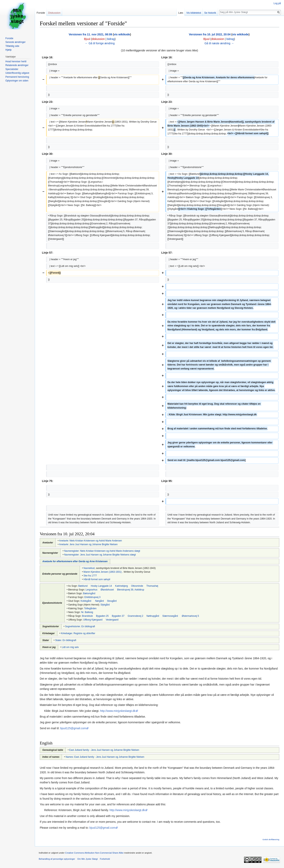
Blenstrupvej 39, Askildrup (131, 590)
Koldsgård (86, 601)
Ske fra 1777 (90, 576)
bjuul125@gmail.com (73, 728)
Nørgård (99, 601)
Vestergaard (112, 620)
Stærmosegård (170, 616)
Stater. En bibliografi (66, 640)
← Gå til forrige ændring (100, 43)
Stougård (112, 601)
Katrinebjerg (121, 586)
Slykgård (105, 605)
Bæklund (83, 586)
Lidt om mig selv (70, 647)
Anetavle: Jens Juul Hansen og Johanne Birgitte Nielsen (88, 544)
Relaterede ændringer (17, 65)
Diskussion (54, 13)
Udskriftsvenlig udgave (17, 73)
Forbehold (105, 859)
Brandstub (87, 616)
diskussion (98, 39)
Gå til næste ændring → (219, 43)
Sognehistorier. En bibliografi (80, 626)
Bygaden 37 (118, 616)
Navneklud (89, 568)
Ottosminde (137, 586)
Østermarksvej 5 (190, 616)
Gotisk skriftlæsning (271, 839)
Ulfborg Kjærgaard (93, 620)
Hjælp (8, 50)
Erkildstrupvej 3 (92, 597)
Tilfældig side (12, 46)
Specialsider (12, 69)
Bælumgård (89, 593)
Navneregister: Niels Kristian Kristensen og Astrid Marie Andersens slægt (102, 551)
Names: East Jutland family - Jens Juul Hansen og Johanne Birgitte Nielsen (105, 757)
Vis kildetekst (194, 13)
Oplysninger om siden (17, 81)
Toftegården (90, 608)
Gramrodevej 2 (136, 616)
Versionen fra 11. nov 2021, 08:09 (90, 34)
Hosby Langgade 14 (101, 586)
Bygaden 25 (102, 616)
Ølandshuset (107, 590)
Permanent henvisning (17, 77)
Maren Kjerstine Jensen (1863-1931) (103, 572)
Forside (41, 13)
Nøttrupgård (153, 616)
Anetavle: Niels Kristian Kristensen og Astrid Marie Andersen (91, 541)
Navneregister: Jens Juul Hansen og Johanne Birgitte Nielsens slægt (100, 555)
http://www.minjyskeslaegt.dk (118, 711)
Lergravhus (92, 590)
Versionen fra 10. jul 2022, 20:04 (210, 34)
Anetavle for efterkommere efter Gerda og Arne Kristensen (75, 561)
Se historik (210, 13)
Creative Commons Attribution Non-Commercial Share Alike (94, 853)
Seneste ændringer (15, 42)
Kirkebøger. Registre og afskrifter (78, 633)
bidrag (111, 39)
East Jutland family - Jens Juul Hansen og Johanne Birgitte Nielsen (104, 750)
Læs (181, 13)
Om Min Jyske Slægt (88, 859)
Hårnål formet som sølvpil (97, 579)
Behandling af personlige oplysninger (57, 859)
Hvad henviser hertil (16, 61)
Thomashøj (152, 586)
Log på (277, 3)
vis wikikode (122, 34)
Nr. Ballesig (87, 612)
